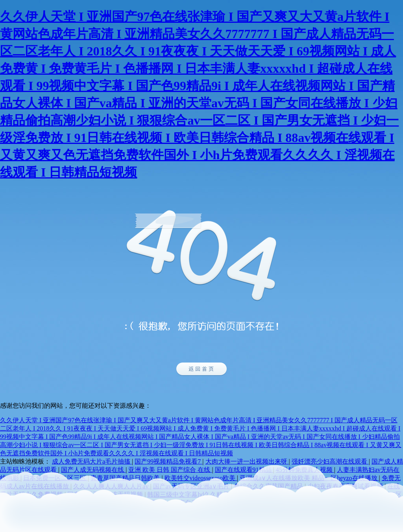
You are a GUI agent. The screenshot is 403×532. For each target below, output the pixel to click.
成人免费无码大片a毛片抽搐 (92, 461)
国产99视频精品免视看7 (168, 461)
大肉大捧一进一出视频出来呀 (247, 461)
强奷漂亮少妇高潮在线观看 (330, 461)
